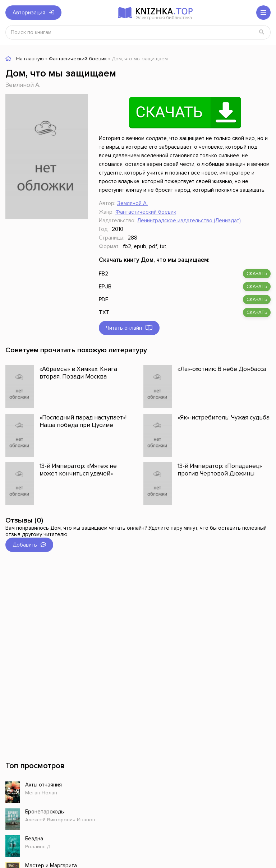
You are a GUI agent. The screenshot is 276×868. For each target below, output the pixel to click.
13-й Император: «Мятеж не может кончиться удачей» (78, 470)
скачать (257, 274)
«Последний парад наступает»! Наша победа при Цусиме (83, 421)
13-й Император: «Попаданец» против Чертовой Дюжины (220, 470)
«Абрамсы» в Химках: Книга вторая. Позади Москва (78, 373)
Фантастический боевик (146, 212)
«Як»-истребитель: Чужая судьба (224, 417)
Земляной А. (23, 85)
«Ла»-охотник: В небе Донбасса (222, 369)
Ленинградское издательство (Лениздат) (189, 221)
